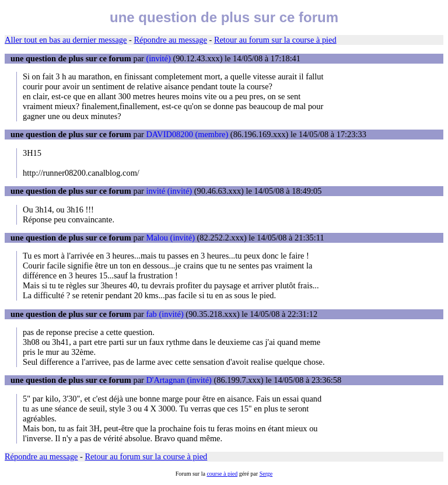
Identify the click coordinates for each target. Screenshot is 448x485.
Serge (266, 474)
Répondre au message (170, 40)
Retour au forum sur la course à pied (275, 40)
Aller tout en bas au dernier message (66, 40)
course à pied (222, 474)
